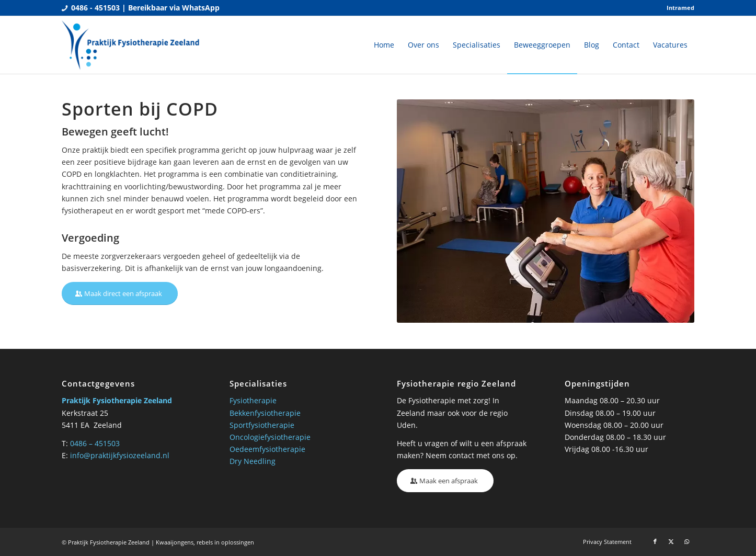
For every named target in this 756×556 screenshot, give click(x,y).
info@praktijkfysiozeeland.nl (120, 455)
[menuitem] (678, 8)
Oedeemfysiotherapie (267, 449)
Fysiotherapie (253, 400)
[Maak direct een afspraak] (120, 294)
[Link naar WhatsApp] (686, 541)
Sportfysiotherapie (262, 425)
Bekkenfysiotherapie (265, 413)
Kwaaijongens (175, 542)
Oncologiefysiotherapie (270, 437)
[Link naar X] (671, 541)
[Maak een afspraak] (445, 481)
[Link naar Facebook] (655, 541)
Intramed (680, 8)
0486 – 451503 (95, 443)
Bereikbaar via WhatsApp (174, 8)
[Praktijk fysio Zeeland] (131, 45)
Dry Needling (253, 461)
